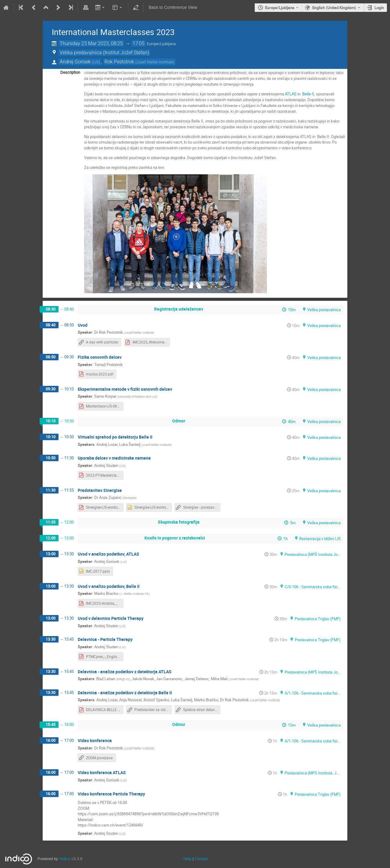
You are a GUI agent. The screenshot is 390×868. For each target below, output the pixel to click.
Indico (65, 859)
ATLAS (291, 94)
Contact (202, 859)
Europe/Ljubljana (280, 8)
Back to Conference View (173, 7)
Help (187, 859)
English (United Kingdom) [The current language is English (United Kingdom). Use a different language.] (334, 8)
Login (379, 8)
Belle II (308, 94)
